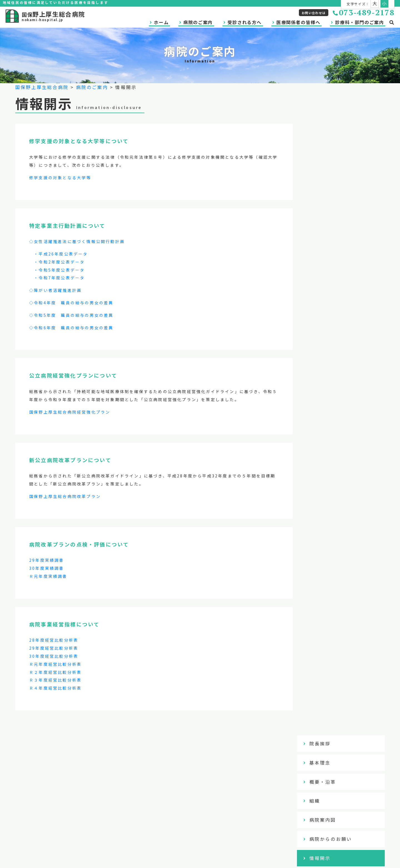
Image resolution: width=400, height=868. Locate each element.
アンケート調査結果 (342, 259)
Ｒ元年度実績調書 (48, 576)
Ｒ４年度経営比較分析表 (55, 688)
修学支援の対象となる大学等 (60, 178)
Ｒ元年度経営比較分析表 (55, 664)
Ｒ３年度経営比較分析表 (55, 680)
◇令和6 (38, 328)
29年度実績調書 (47, 560)
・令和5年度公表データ (57, 270)
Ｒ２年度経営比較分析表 (55, 672)
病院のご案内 (198, 22)
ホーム (161, 22)
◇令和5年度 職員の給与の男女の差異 (71, 315)
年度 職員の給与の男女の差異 (80, 328)
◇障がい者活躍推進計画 (55, 290)
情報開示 (328, 221)
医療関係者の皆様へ (298, 22)
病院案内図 (331, 183)
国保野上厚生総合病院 (42, 87)
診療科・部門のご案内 (359, 22)
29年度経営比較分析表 (54, 648)
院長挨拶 (328, 106)
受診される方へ (245, 22)
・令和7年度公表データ (57, 278)
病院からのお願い (339, 202)
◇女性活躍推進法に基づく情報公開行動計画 (77, 241)
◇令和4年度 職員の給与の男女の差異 (71, 303)
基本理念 (328, 125)
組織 (323, 163)
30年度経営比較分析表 (54, 656)
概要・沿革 (331, 144)
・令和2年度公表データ (57, 262)
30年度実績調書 (47, 568)
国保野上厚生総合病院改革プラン (65, 496)
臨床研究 (328, 240)
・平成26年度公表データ (59, 254)
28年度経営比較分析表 (54, 640)
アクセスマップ (336, 278)
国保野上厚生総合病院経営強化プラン (70, 412)
